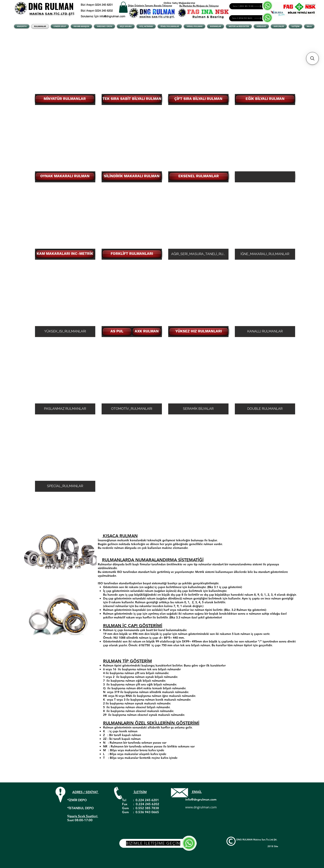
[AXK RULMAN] (147, 332)
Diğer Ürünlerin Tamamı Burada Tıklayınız (150, 5)
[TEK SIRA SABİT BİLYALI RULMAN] (132, 99)
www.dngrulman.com (201, 807)
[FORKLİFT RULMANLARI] (132, 254)
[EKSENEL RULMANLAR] (199, 176)
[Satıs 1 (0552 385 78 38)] (247, 6)
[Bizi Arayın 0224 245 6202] (102, 11)
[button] (123, 7)
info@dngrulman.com (201, 799)
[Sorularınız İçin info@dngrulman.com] (104, 16)
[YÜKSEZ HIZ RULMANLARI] (199, 332)
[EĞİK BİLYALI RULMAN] (265, 99)
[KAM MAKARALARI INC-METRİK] (65, 254)
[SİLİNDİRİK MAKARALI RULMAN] (132, 176)
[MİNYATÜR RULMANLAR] (65, 99)
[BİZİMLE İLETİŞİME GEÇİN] (158, 843)
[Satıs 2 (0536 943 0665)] (247, 18)
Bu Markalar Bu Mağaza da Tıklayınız (199, 6)
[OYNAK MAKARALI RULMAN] (65, 176)
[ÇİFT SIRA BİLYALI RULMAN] (198, 99)
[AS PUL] (117, 332)
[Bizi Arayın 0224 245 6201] (107, 5)
